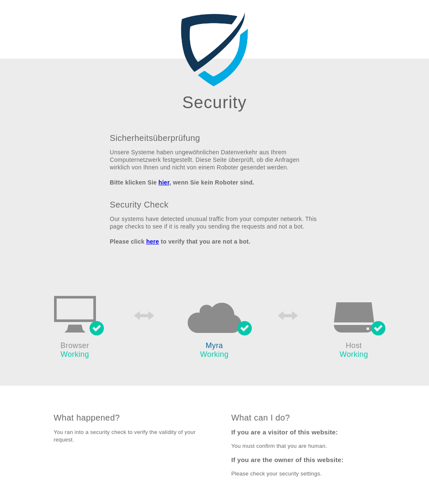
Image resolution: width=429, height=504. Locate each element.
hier (164, 182)
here (153, 242)
